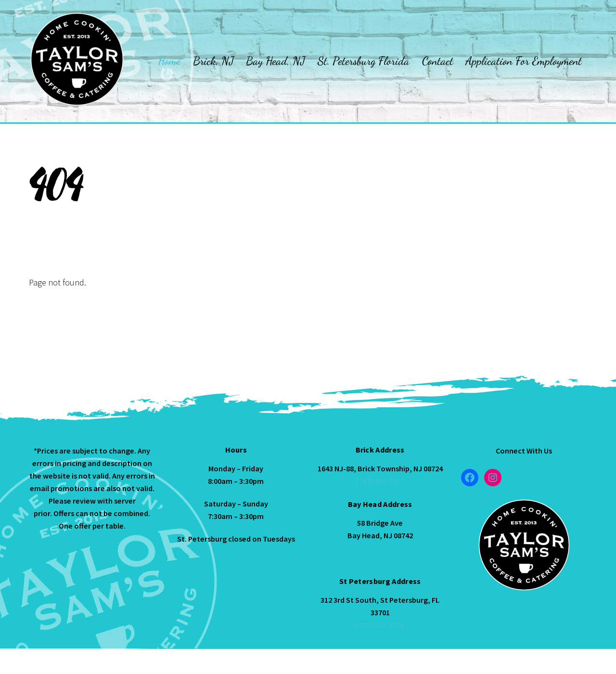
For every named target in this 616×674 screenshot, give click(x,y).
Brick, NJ (213, 61)
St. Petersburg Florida (364, 61)
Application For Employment (524, 61)
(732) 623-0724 (380, 625)
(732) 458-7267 (380, 481)
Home (169, 61)
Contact (438, 61)
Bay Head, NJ (276, 61)
